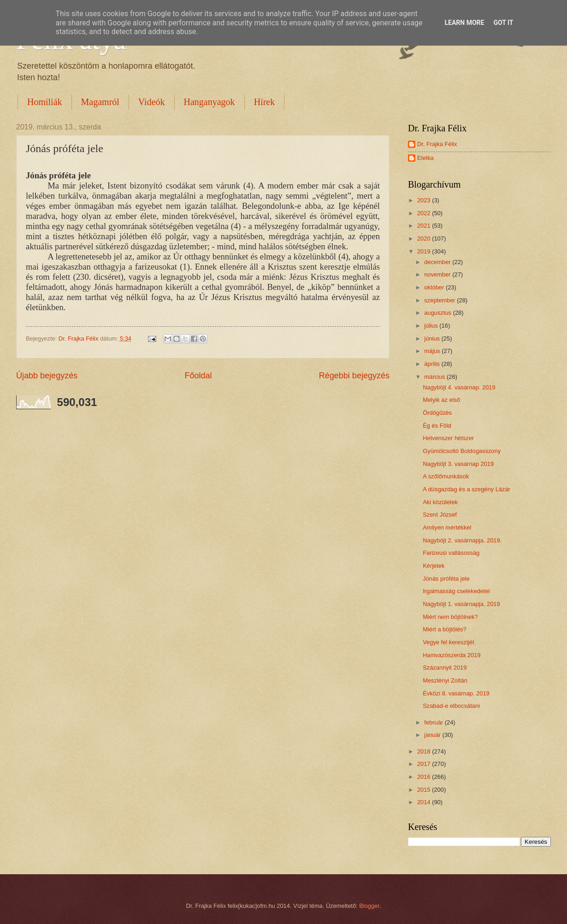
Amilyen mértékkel (447, 527)
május (433, 351)
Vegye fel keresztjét (449, 642)
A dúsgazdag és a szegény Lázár (467, 489)
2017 (425, 764)
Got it (503, 23)
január (433, 735)
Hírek (265, 102)
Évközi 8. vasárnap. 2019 (456, 693)
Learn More (464, 23)
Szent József (440, 515)
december (438, 262)
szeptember (440, 300)
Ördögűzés (437, 413)
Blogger (369, 906)
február (434, 722)
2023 (425, 200)
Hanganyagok (210, 102)
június (433, 338)
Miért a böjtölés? (444, 629)
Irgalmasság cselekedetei (456, 591)
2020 (425, 238)
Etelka (425, 158)
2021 (425, 226)
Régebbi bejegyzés (354, 376)
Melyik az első (441, 400)
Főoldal (198, 376)
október (435, 287)
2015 (425, 790)
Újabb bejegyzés (47, 376)
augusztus (438, 313)
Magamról (100, 102)
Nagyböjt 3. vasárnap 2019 (458, 464)
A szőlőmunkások (446, 476)
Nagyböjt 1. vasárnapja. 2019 (461, 604)
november (438, 274)
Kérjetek (434, 566)
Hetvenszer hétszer (448, 438)
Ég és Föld (437, 426)
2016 (425, 777)
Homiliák (45, 102)
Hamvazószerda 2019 (452, 655)
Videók (152, 102)
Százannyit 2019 (445, 668)
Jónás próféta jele (446, 579)
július (432, 326)
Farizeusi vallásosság (451, 553)
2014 (425, 802)
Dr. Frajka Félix (437, 144)
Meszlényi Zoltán (445, 680)
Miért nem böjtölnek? (450, 617)
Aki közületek (440, 502)
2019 (425, 251)
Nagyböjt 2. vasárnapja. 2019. (462, 540)
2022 (425, 213)
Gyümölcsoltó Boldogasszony (462, 451)
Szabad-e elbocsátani (451, 706)
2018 (425, 751)
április (433, 364)
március (435, 377)
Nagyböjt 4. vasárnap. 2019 (459, 387)
